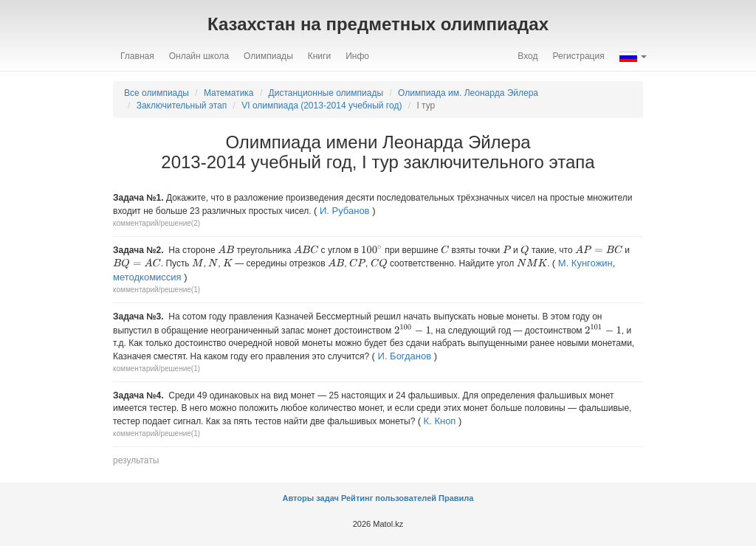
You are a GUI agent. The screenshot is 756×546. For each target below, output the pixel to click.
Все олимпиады (157, 93)
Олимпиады (268, 56)
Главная (137, 56)
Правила (456, 498)
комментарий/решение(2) (157, 223)
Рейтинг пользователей (389, 498)
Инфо (357, 56)
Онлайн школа (199, 56)
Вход (528, 56)
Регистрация (579, 56)
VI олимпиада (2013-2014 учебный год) (322, 106)
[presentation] (226, 249)
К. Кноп (440, 421)
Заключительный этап (182, 106)
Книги (319, 56)
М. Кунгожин (585, 263)
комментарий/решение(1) (157, 290)
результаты (136, 460)
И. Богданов (405, 356)
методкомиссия (147, 277)
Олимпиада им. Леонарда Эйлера (468, 93)
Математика (229, 93)
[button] (633, 56)
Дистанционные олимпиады (326, 93)
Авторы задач (312, 498)
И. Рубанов (345, 211)
